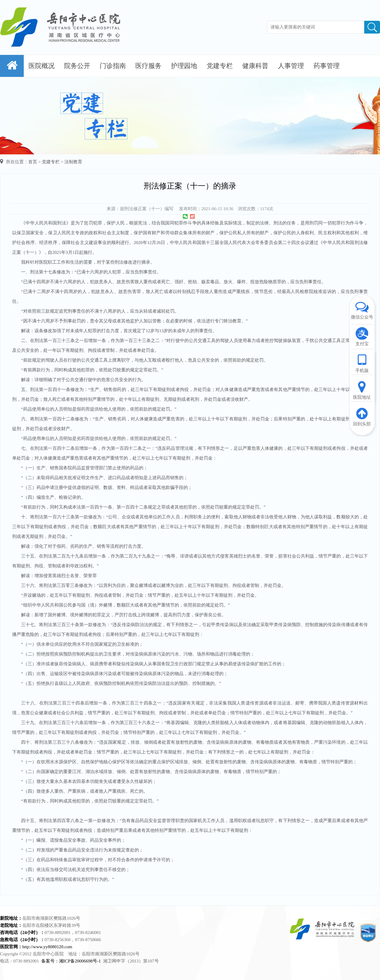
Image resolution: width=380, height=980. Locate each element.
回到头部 (362, 417)
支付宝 (362, 336)
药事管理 (327, 66)
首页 (33, 162)
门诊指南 (113, 66)
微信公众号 (362, 310)
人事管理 (291, 66)
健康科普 (255, 66)
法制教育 (73, 162)
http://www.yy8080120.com (47, 947)
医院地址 (362, 390)
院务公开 (77, 66)
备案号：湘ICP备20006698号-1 (71, 961)
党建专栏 (220, 66)
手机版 (362, 363)
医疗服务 (148, 66)
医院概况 (42, 66)
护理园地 (184, 66)
